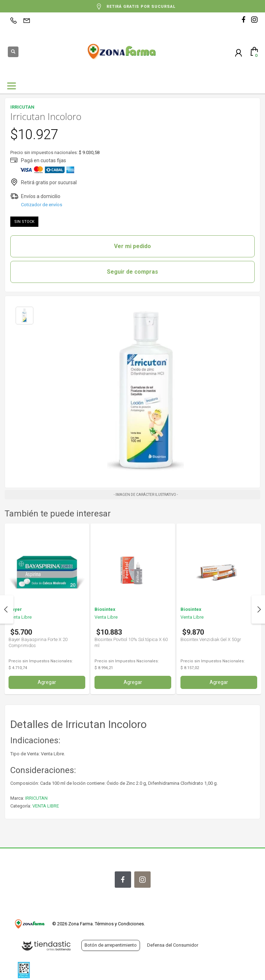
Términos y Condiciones (119, 924)
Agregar (47, 682)
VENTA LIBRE (46, 806)
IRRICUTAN (36, 798)
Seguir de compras (132, 272)
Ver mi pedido (132, 246)
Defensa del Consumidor (173, 945)
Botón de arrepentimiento (111, 945)
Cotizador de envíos (42, 205)
